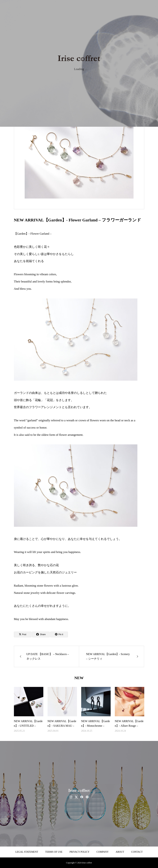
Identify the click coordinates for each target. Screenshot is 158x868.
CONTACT (137, 852)
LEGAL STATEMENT (27, 852)
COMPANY (103, 852)
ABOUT (120, 852)
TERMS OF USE (54, 852)
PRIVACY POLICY (80, 852)
